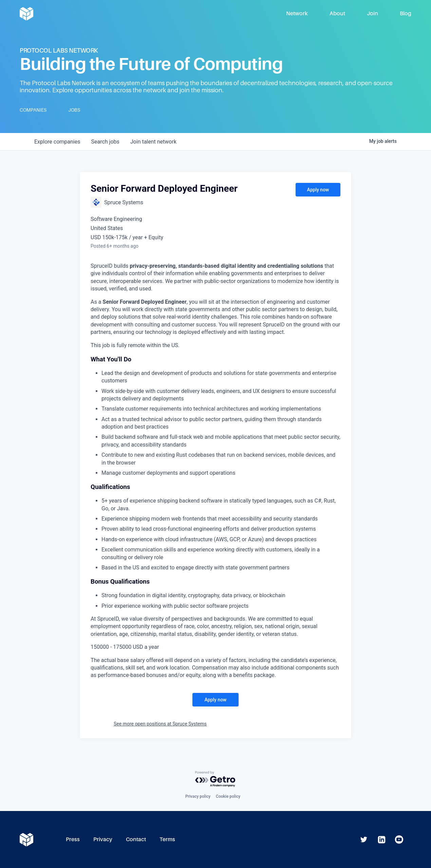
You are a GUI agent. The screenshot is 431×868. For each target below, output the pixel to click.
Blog (406, 13)
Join (372, 13)
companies (57, 142)
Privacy (103, 839)
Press (73, 839)
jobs (105, 142)
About (337, 13)
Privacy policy (198, 796)
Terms (167, 839)
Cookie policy (228, 796)
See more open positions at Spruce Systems (160, 724)
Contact (136, 839)
